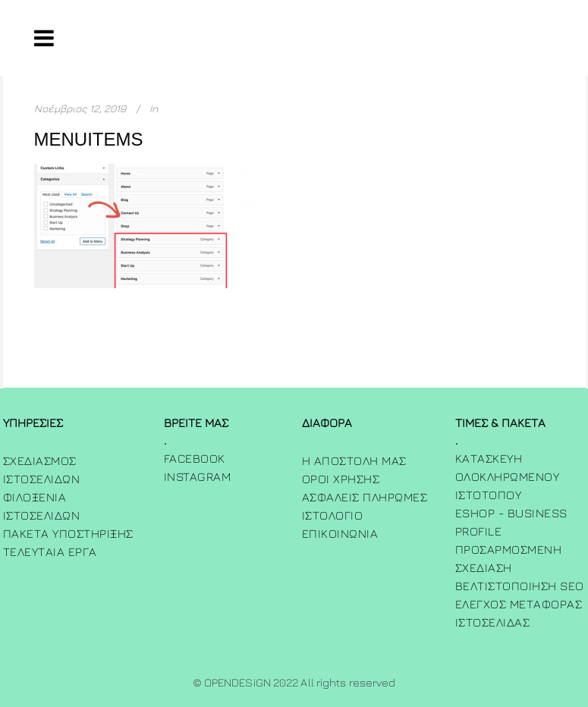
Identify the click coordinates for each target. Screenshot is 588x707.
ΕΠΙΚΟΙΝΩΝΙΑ (340, 533)
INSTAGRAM (198, 476)
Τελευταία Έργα (50, 551)
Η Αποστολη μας (354, 460)
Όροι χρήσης (341, 479)
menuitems (89, 139)
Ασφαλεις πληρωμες (365, 497)
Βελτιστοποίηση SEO (520, 586)
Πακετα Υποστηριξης (68, 533)
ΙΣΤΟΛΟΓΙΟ (333, 515)
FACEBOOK (195, 458)
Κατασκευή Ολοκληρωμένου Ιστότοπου (508, 476)
